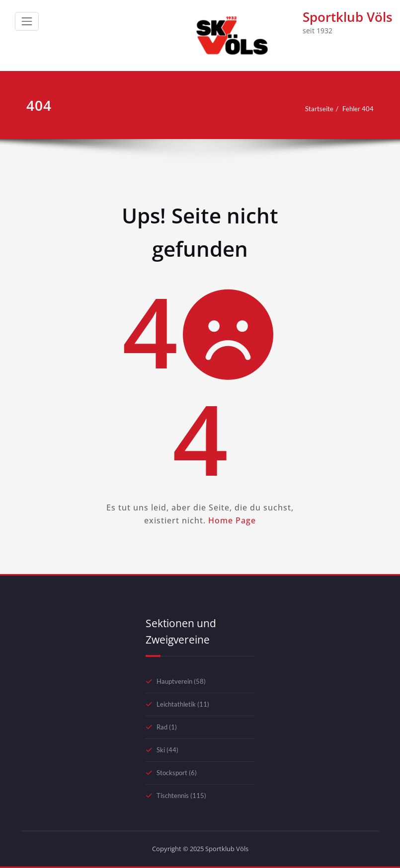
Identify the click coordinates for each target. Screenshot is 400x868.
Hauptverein (174, 681)
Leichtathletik (176, 704)
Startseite (319, 109)
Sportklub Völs (348, 17)
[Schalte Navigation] (27, 21)
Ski (161, 750)
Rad (162, 727)
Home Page (232, 520)
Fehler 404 (358, 109)
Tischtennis (173, 796)
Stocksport (172, 773)
